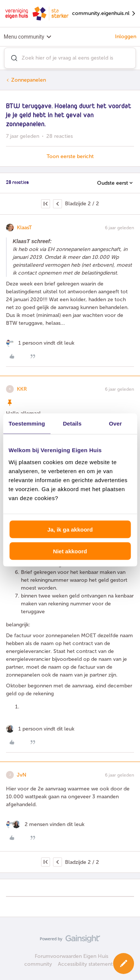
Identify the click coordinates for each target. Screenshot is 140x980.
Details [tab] (72, 424)
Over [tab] (116, 424)
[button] (124, 964)
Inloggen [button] (126, 37)
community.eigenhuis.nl (104, 14)
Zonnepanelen (29, 80)
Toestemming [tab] (27, 424)
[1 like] (40, 343)
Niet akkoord (70, 551)
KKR (22, 389)
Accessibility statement (85, 964)
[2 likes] (45, 824)
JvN (22, 775)
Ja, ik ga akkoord (70, 529)
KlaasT (24, 228)
